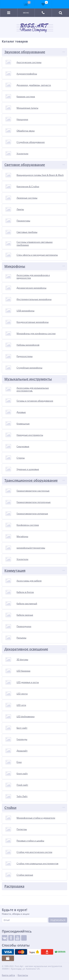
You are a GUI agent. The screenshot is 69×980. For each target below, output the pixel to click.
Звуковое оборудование (25, 52)
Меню (26, 13)
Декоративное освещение (26, 649)
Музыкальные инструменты (28, 379)
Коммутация (15, 570)
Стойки (10, 808)
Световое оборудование (25, 165)
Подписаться (58, 920)
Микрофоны (15, 266)
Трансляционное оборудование (31, 480)
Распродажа (14, 886)
